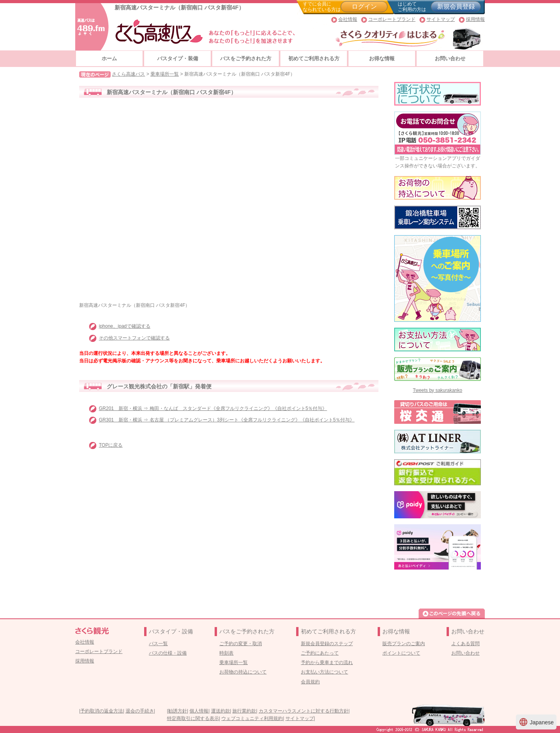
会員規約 (310, 682)
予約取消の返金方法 (102, 711)
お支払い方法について (325, 672)
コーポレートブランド (392, 19)
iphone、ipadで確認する (125, 326)
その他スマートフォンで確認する (134, 338)
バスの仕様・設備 (168, 653)
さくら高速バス (128, 74)
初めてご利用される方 (314, 58)
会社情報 (348, 19)
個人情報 (199, 711)
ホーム (109, 58)
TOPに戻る (111, 445)
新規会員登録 (456, 6)
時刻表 (226, 653)
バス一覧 (158, 644)
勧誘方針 (178, 711)
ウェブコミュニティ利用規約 (252, 718)
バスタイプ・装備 (178, 58)
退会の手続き (140, 711)
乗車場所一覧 (165, 74)
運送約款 (221, 711)
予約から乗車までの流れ (327, 662)
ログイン (364, 6)
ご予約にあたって (320, 653)
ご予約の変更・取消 (241, 644)
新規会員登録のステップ (327, 644)
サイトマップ (441, 19)
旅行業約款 (244, 711)
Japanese (536, 722)
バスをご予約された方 (246, 58)
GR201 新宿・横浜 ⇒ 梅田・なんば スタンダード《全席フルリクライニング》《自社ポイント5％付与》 (213, 408)
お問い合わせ (450, 58)
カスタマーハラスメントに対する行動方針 (304, 711)
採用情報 (475, 19)
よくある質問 (465, 644)
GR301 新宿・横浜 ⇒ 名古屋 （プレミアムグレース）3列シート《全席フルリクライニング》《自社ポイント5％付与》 (227, 420)
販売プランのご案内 (404, 644)
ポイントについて (401, 653)
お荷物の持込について (243, 672)
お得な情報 (382, 58)
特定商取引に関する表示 (193, 718)
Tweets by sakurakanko (437, 390)
